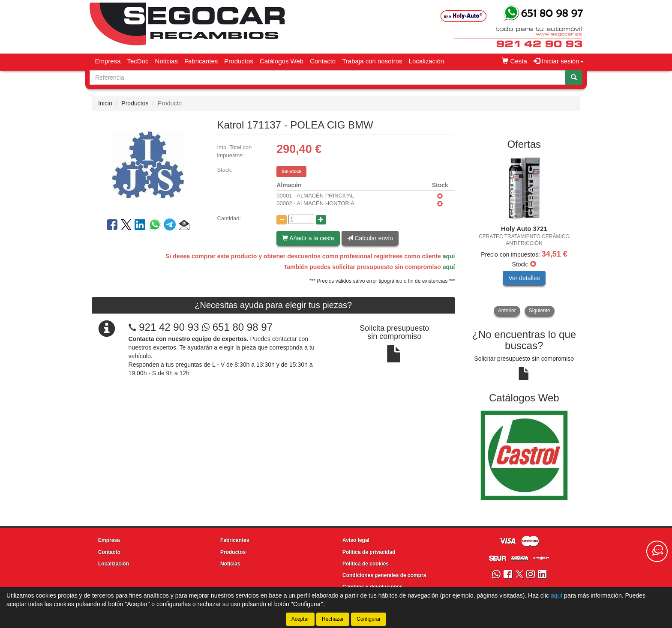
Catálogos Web (282, 61)
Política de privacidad (369, 552)
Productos (239, 61)
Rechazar (333, 619)
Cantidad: (229, 218)
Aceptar (300, 619)
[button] (184, 226)
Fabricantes (201, 61)
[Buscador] (328, 78)
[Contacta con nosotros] (657, 551)
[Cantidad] (301, 219)
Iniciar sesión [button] (559, 61)
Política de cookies (366, 564)
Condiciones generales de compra (384, 575)
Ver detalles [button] (524, 278)
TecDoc (138, 61)
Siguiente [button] (540, 311)
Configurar (369, 619)
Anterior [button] (507, 311)
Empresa (108, 61)
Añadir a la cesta (308, 238)
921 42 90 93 (169, 327)
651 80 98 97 (237, 327)
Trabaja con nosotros (372, 61)
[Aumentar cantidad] (321, 220)
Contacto (323, 61)
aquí (449, 256)
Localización (427, 61)
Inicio (105, 103)
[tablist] (524, 236)
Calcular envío (370, 238)
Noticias (166, 61)
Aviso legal (356, 540)
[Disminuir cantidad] (282, 220)
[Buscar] (574, 78)
